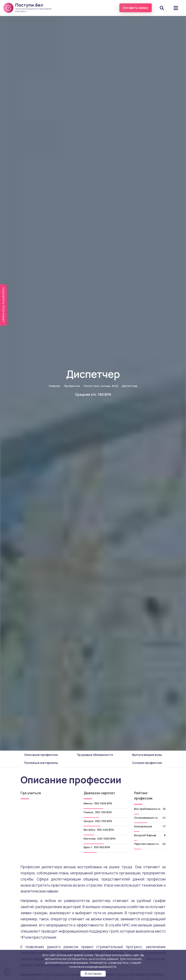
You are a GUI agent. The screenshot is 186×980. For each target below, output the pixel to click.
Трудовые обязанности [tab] (95, 755)
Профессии (72, 386)
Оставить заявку (136, 8)
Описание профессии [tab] (41, 755)
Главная (54, 386)
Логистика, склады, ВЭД (101, 386)
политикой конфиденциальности (93, 967)
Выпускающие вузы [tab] (147, 755)
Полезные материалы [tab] (41, 763)
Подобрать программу (3, 305)
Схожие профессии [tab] (147, 763)
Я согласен (93, 974)
